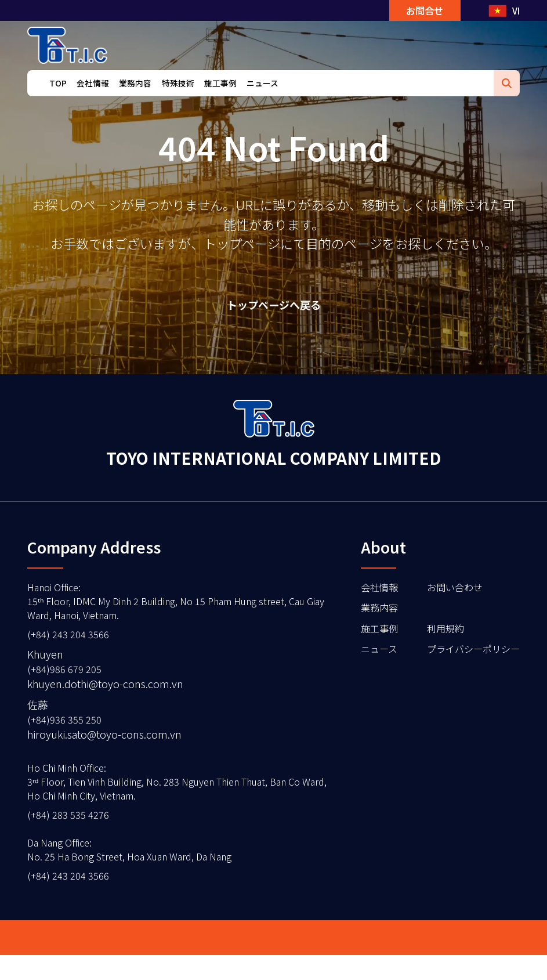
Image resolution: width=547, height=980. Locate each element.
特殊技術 (178, 98)
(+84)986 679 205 (68, 680)
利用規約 (436, 636)
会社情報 (93, 98)
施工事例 (220, 98)
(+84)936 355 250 (68, 732)
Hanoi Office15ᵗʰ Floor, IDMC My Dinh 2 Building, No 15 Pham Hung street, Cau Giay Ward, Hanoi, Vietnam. (170, 607)
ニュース (262, 98)
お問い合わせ (447, 592)
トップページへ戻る (273, 307)
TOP (58, 98)
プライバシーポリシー (468, 658)
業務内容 (135, 98)
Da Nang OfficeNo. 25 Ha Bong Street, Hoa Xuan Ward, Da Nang (140, 871)
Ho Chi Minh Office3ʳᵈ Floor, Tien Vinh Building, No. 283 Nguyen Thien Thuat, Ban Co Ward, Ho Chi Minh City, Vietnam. (163, 797)
